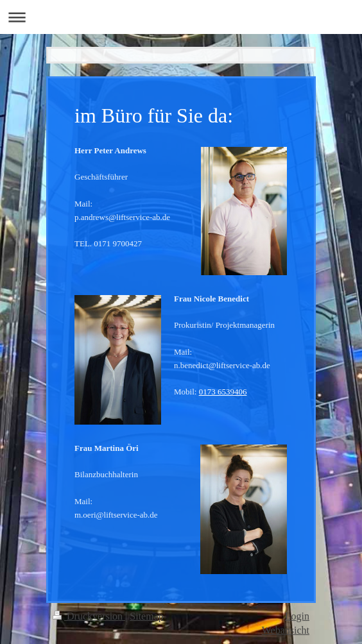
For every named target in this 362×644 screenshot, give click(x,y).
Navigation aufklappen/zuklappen (181, 17)
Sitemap (146, 616)
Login (297, 616)
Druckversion (89, 616)
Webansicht (286, 630)
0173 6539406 (223, 392)
